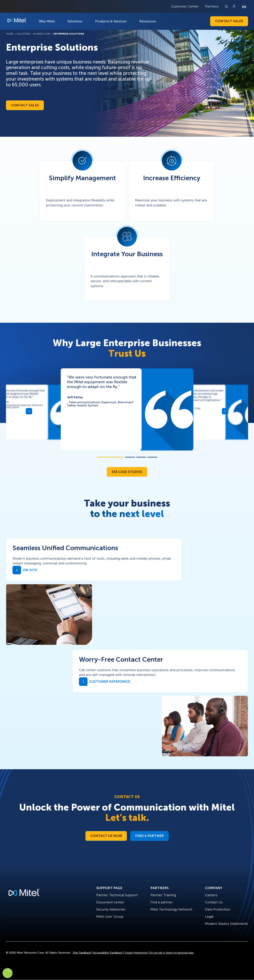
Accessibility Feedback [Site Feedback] (108, 953)
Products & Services (111, 21)
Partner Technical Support (117, 895)
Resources (148, 21)
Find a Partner (149, 836)
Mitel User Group (110, 916)
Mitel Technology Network (171, 909)
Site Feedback (82, 953)
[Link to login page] (234, 6)
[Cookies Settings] (8, 973)
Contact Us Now (106, 836)
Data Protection (218, 909)
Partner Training (163, 895)
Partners (212, 6)
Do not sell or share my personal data (172, 953)
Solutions (75, 21)
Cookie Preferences (136, 953)
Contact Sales (229, 21)
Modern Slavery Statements (227, 924)
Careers (211, 895)
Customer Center (185, 6)
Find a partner (162, 902)
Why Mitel (47, 21)
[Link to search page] (227, 6)
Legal (209, 916)
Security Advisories (111, 909)
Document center (110, 902)
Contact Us (214, 902)
